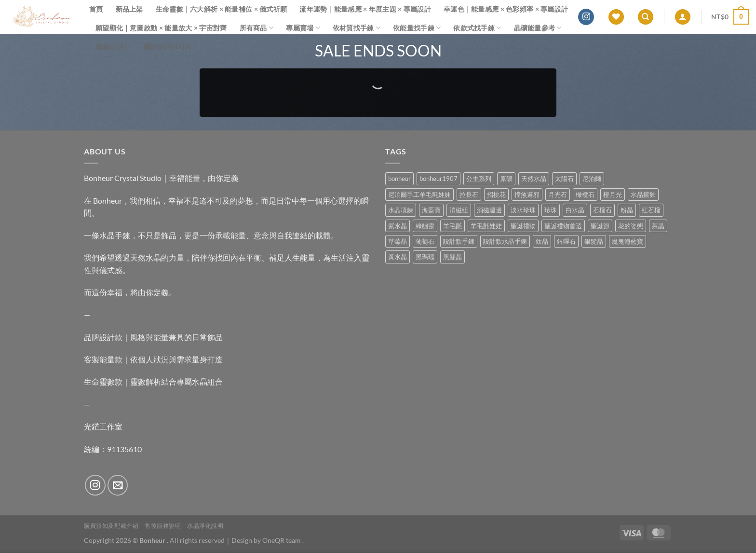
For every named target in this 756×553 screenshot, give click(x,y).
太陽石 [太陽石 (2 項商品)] (564, 179)
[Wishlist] (616, 17)
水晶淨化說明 (205, 526)
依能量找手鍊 (417, 28)
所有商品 (257, 28)
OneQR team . (283, 540)
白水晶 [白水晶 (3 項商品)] (575, 210)
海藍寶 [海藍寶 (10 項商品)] (431, 210)
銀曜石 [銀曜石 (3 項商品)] (566, 241)
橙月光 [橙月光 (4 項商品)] (613, 194)
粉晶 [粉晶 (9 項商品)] (627, 210)
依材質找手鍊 (357, 28)
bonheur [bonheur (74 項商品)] (399, 179)
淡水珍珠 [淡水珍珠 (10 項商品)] (523, 210)
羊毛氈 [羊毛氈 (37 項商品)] (452, 226)
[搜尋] (646, 17)
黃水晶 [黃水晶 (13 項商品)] (398, 257)
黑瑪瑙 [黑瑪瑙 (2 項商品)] (425, 257)
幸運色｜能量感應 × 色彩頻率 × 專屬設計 (506, 9)
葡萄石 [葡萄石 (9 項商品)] (425, 241)
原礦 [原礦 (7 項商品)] (506, 179)
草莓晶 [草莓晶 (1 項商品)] (398, 241)
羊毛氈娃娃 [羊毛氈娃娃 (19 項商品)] (486, 226)
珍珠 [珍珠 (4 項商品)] (551, 210)
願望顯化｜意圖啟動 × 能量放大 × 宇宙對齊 (161, 28)
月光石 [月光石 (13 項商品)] (558, 194)
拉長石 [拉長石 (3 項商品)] (469, 194)
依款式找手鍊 (477, 28)
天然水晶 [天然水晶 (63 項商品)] (534, 179)
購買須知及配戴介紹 (111, 526)
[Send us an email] (118, 485)
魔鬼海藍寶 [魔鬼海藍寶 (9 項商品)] (628, 241)
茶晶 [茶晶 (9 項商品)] (658, 226)
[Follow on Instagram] (586, 17)
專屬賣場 (303, 28)
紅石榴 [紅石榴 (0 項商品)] (651, 210)
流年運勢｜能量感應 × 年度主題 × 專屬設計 (365, 9)
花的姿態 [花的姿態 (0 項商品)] (631, 226)
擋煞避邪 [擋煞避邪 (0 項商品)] (527, 194)
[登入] (683, 17)
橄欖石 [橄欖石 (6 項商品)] (585, 194)
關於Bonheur (168, 47)
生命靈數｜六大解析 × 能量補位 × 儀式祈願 (222, 9)
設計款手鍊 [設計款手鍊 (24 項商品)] (459, 241)
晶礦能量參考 (538, 28)
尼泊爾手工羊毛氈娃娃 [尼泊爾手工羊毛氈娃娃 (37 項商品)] (419, 194)
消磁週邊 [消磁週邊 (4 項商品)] (489, 210)
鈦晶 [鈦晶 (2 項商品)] (542, 241)
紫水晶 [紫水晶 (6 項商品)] (398, 226)
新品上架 (129, 9)
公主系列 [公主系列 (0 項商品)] (479, 179)
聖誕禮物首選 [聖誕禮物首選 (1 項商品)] (563, 226)
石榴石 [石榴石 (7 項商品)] (602, 210)
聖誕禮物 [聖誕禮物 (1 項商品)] (523, 226)
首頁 (96, 9)
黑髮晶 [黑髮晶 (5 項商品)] (452, 257)
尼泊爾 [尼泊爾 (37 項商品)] (592, 179)
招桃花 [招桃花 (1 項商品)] (496, 194)
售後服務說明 (163, 526)
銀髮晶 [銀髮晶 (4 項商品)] (594, 241)
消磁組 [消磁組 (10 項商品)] (459, 210)
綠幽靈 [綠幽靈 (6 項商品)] (425, 226)
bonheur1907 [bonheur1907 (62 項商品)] (439, 179)
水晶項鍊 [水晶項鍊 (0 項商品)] (401, 210)
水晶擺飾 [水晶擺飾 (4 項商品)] (643, 194)
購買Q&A (113, 47)
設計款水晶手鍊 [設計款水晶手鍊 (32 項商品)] (505, 241)
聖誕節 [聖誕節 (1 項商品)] (600, 226)
